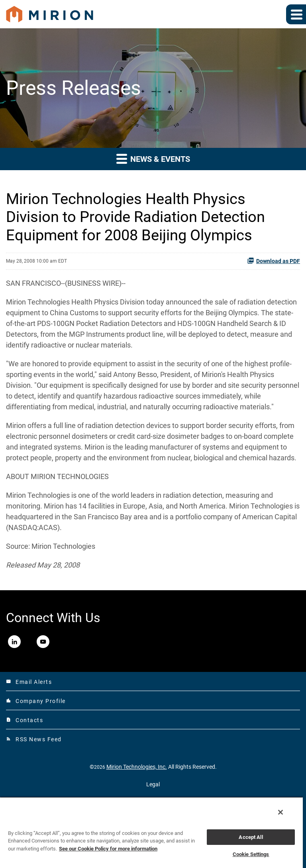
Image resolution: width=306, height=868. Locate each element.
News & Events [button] (153, 158)
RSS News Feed (34, 739)
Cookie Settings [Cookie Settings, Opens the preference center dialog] (251, 854)
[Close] (280, 812)
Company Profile (36, 701)
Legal (153, 784)
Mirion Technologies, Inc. (137, 767)
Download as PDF (274, 261)
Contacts (25, 720)
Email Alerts (29, 682)
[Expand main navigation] (296, 14)
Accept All (251, 837)
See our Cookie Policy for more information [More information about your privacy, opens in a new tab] (108, 849)
